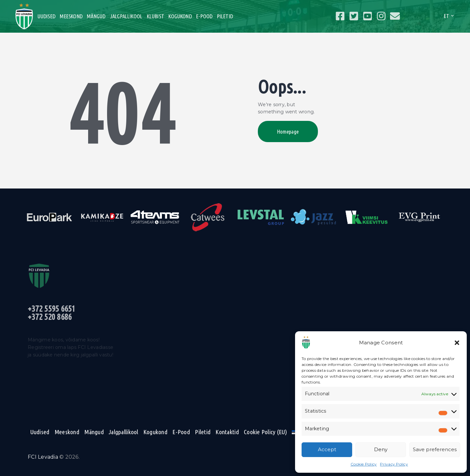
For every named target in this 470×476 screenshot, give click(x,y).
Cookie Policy (364, 464)
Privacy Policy (394, 464)
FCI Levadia (43, 457)
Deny (381, 449)
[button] (457, 343)
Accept (327, 449)
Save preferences (435, 449)
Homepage (288, 131)
